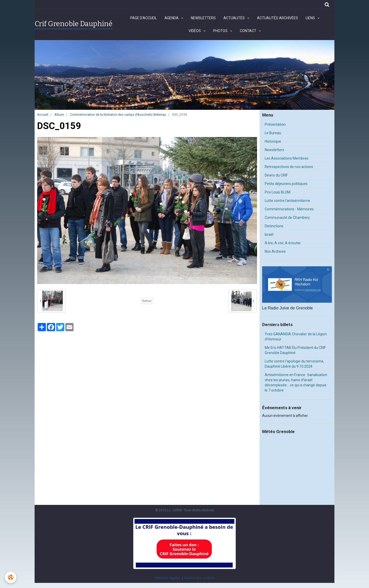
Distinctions (274, 226)
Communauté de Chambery (287, 218)
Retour (147, 301)
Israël (269, 234)
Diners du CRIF (276, 175)
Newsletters (203, 18)
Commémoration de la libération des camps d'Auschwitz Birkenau (118, 115)
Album (59, 115)
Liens (311, 18)
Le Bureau (273, 133)
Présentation (275, 124)
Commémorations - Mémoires (289, 209)
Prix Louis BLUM (278, 192)
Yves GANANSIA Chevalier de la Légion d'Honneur (296, 337)
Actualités (234, 18)
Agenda (172, 18)
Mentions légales (167, 578)
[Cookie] (11, 577)
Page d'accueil (143, 18)
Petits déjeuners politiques (286, 184)
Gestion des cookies (199, 578)
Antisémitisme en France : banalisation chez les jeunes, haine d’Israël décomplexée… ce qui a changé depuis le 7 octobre (296, 383)
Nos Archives (275, 251)
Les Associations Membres (286, 158)
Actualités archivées (278, 18)
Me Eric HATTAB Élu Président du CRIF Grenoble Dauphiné (295, 350)
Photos (221, 31)
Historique (273, 141)
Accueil (43, 115)
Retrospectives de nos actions (289, 167)
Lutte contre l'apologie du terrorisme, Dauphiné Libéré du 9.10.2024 (294, 364)
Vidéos (195, 31)
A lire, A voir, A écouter (283, 243)
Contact (248, 31)
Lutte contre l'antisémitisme (287, 201)
